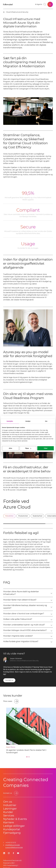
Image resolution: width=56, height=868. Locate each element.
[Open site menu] (50, 4)
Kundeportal (12, 829)
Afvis (10, 448)
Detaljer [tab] (28, 421)
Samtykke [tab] (10, 421)
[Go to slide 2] (28, 757)
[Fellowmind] (8, 4)
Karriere (9, 822)
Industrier (10, 805)
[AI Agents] (39, 4)
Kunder (8, 812)
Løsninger (10, 809)
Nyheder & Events (15, 819)
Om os (8, 802)
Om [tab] (46, 421)
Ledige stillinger (14, 826)
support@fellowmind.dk (14, 848)
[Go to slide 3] (29, 757)
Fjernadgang (12, 833)
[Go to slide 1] (27, 757)
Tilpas (28, 448)
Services (9, 815)
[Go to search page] (45, 4)
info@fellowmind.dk (13, 845)
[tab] (9, 516)
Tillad (46, 448)
